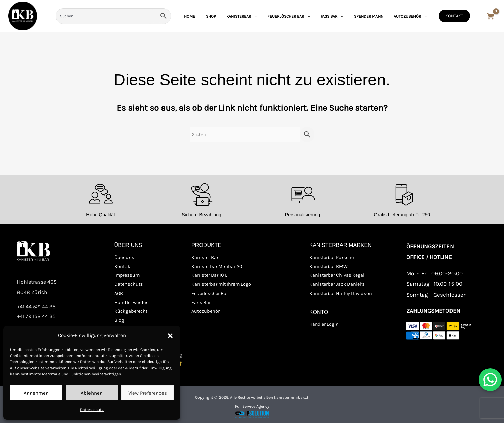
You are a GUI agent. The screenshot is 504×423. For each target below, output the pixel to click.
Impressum (127, 275)
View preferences (148, 393)
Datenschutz (92, 410)
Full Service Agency (252, 404)
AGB (119, 293)
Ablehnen (92, 393)
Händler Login (324, 323)
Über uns (124, 258)
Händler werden (131, 301)
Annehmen (36, 393)
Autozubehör (205, 310)
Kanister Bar (205, 258)
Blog (119, 319)
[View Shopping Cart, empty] (490, 17)
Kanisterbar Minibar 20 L (218, 266)
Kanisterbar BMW (328, 266)
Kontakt (123, 266)
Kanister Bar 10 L (209, 275)
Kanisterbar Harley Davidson (339, 293)
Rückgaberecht (130, 310)
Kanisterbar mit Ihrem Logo (221, 284)
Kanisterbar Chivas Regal (336, 275)
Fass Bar (201, 301)
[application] (272, 16)
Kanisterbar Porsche (331, 258)
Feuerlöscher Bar (209, 293)
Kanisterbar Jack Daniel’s (336, 284)
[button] (170, 336)
